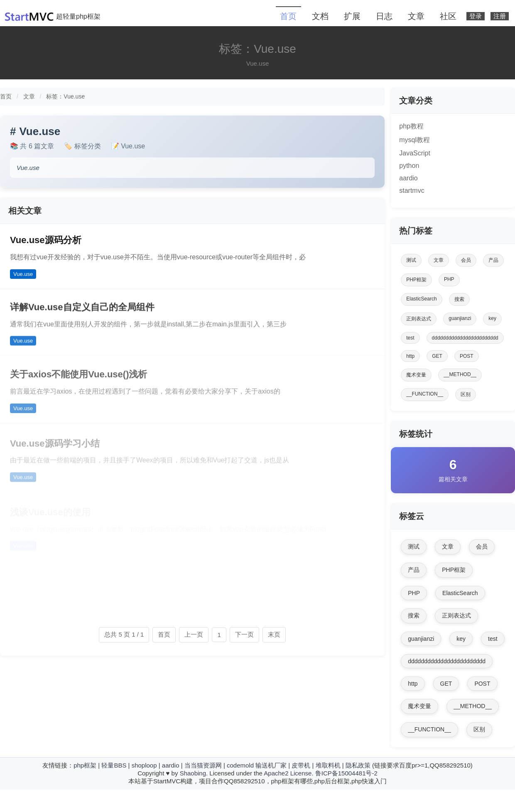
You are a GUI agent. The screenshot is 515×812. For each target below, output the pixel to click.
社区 (448, 16)
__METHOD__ (460, 374)
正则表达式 (419, 319)
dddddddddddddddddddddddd (465, 338)
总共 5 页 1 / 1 (124, 634)
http (410, 356)
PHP (449, 279)
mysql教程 (414, 140)
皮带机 (301, 765)
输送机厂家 (271, 765)
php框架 (85, 765)
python (409, 166)
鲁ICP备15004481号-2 (346, 773)
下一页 (244, 634)
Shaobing (193, 773)
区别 (466, 394)
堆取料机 (328, 765)
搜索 (459, 299)
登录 (476, 16)
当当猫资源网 (203, 765)
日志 (384, 16)
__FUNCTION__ (425, 394)
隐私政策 (358, 765)
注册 (500, 16)
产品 (493, 260)
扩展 (352, 16)
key (492, 318)
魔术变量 (416, 375)
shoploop (144, 765)
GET (437, 356)
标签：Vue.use (65, 96)
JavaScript (415, 153)
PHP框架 (416, 280)
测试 (411, 260)
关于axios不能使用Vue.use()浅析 (78, 380)
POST (467, 356)
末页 (274, 634)
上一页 (194, 634)
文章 (416, 16)
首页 (288, 16)
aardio (408, 178)
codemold (240, 765)
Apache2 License (288, 773)
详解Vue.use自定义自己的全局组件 (82, 311)
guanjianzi (460, 318)
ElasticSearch (421, 299)
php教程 (411, 126)
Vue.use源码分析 (46, 240)
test (410, 338)
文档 (320, 16)
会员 (466, 260)
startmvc (412, 191)
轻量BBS (114, 765)
